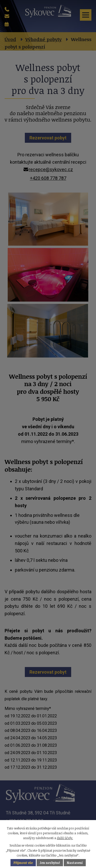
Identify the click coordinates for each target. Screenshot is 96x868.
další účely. (65, 838)
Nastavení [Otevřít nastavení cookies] (75, 863)
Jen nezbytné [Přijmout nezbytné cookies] (50, 863)
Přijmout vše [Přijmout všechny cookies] (23, 863)
